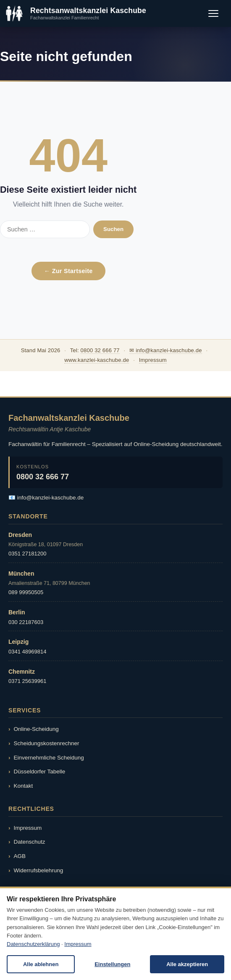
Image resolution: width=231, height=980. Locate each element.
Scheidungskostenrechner (47, 743)
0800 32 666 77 (100, 350)
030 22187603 (26, 622)
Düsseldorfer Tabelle (40, 772)
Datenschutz (30, 842)
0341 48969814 (27, 652)
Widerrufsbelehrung (39, 870)
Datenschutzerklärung (33, 944)
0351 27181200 (27, 554)
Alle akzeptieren (187, 964)
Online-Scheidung (36, 729)
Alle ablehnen (41, 964)
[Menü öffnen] (213, 13)
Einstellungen (112, 964)
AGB (20, 856)
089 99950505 (26, 592)
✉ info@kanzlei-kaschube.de (166, 350)
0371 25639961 (27, 681)
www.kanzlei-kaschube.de (97, 360)
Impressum (153, 360)
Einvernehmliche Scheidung (49, 758)
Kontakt (24, 786)
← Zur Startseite (68, 271)
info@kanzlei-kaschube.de (51, 498)
